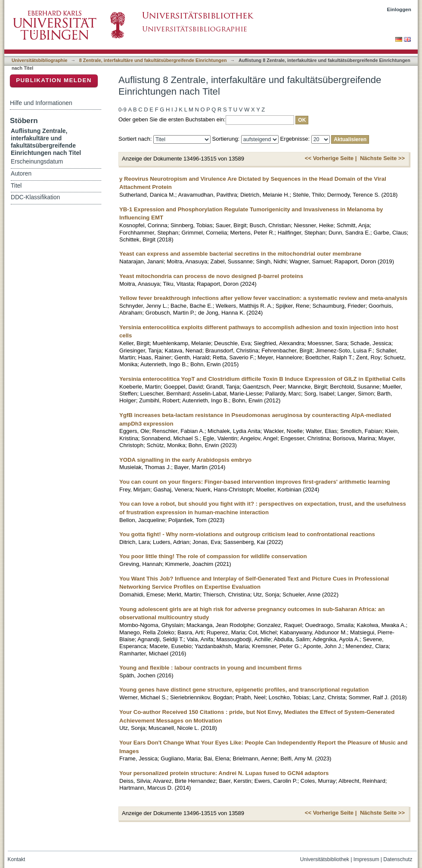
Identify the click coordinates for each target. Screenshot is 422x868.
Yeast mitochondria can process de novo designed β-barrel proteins (211, 276)
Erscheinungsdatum (37, 162)
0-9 (123, 110)
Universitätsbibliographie (39, 60)
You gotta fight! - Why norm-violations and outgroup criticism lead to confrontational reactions (247, 534)
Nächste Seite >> (382, 158)
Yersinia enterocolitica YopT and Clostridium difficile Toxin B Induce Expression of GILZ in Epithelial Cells (262, 379)
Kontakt (17, 859)
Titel (16, 186)
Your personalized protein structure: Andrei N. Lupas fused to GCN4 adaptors (224, 773)
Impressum (366, 859)
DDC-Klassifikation (35, 197)
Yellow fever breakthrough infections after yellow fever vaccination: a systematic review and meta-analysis (263, 298)
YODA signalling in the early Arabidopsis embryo (185, 460)
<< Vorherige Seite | (331, 158)
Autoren (21, 174)
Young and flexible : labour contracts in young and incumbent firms (211, 668)
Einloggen (399, 9)
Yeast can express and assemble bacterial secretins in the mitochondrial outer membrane (240, 254)
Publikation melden (54, 80)
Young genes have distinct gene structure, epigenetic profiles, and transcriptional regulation (244, 690)
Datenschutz (398, 859)
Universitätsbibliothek (325, 859)
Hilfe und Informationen (41, 103)
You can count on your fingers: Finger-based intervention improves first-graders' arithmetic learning (255, 482)
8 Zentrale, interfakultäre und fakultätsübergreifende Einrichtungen (153, 60)
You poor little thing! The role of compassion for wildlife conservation (213, 556)
